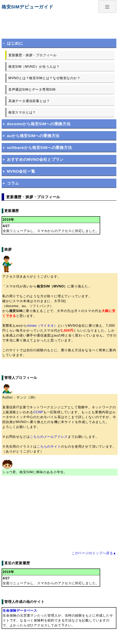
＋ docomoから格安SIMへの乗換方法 (36, 124)
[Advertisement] (59, 24)
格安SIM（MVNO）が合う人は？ (34, 67)
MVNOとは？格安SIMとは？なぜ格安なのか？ (44, 78)
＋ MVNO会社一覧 (18, 171)
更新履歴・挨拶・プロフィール (33, 55)
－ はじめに (12, 43)
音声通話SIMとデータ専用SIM (32, 90)
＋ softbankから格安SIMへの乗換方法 (37, 148)
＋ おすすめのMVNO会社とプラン (33, 159)
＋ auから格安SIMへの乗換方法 (31, 136)
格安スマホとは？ (22, 112)
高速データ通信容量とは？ (29, 101)
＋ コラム (10, 183)
